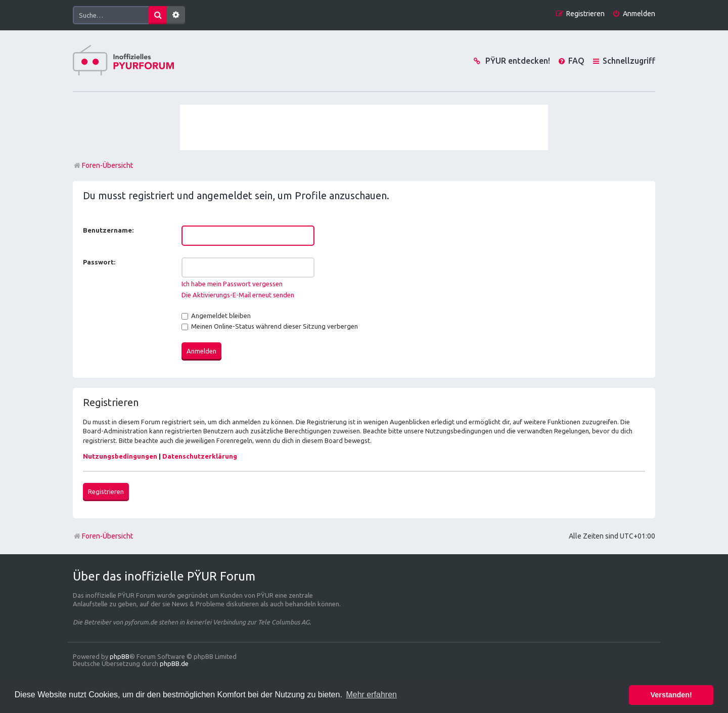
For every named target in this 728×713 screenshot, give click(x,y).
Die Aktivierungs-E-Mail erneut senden (238, 295)
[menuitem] (634, 14)
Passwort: (99, 262)
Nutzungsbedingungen (120, 456)
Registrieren (106, 492)
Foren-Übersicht (103, 536)
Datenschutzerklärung (200, 456)
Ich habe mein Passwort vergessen (232, 284)
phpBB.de (174, 663)
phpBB (120, 656)
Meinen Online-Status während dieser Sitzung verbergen (270, 326)
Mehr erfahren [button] (371, 695)
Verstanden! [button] (671, 695)
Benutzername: (108, 230)
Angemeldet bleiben (216, 316)
